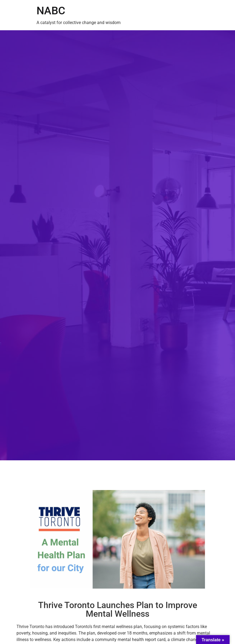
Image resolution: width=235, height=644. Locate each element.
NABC (51, 11)
